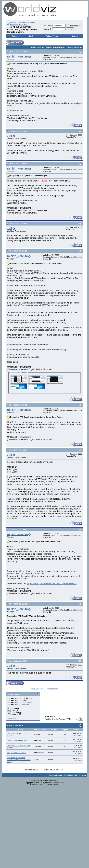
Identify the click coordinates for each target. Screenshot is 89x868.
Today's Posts (52, 36)
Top (85, 775)
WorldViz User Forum (19, 22)
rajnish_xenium (17, 56)
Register (16, 36)
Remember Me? (75, 26)
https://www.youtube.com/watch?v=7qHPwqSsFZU (52, 583)
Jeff (10, 136)
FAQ (31, 36)
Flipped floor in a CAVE (16, 753)
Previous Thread (39, 689)
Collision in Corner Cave (17, 740)
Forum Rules (12, 718)
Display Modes (73, 47)
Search (75, 36)
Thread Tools (36, 47)
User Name (47, 25)
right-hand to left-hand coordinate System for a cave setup (19, 760)
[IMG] (9, 712)
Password (47, 29)
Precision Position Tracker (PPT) (24, 23)
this (23, 150)
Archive (78, 775)
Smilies (10, 710)
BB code (11, 708)
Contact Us (54, 775)
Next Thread (52, 689)
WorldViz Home (67, 775)
